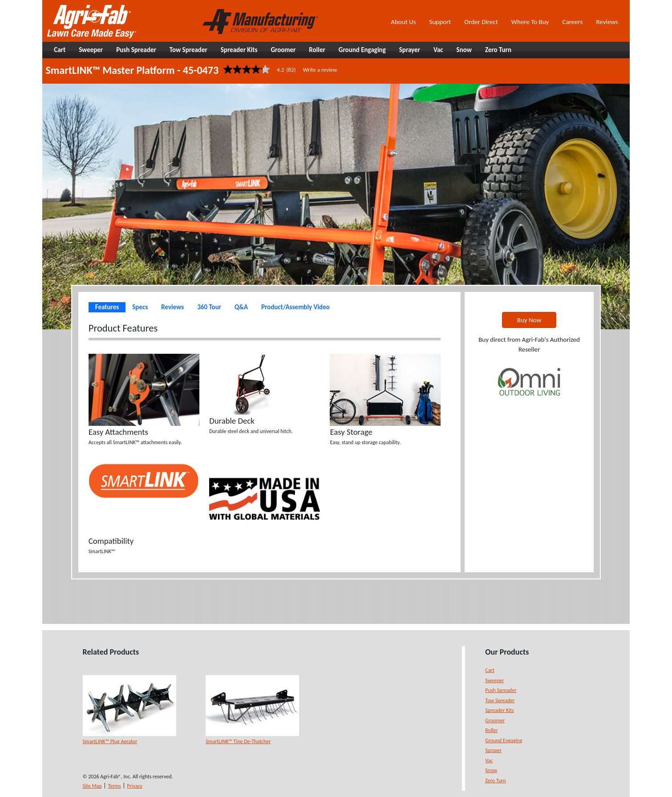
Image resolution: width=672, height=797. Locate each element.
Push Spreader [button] (136, 50)
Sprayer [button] (410, 50)
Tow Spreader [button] (188, 50)
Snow (491, 770)
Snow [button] (464, 50)
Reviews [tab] (172, 307)
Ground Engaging (504, 740)
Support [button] (440, 22)
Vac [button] (438, 50)
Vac (489, 761)
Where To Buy (530, 22)
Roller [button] (317, 50)
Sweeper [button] (91, 50)
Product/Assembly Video (296, 307)
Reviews (607, 22)
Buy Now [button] (529, 320)
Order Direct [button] (481, 22)
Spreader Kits (499, 710)
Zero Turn (495, 781)
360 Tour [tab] (209, 307)
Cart (490, 670)
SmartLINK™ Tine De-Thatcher (238, 741)
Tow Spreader (500, 700)
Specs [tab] (140, 307)
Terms (114, 786)
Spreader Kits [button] (239, 50)
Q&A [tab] (241, 307)
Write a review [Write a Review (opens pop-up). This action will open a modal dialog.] (320, 70)
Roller (491, 730)
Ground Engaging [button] (362, 50)
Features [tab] (107, 307)
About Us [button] (403, 22)
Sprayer (493, 750)
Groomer (495, 720)
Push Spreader (501, 690)
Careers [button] (572, 22)
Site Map (92, 786)
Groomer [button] (283, 50)
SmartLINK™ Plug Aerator (110, 741)
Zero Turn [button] (498, 50)
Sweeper (494, 680)
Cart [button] (60, 50)
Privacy (135, 786)
